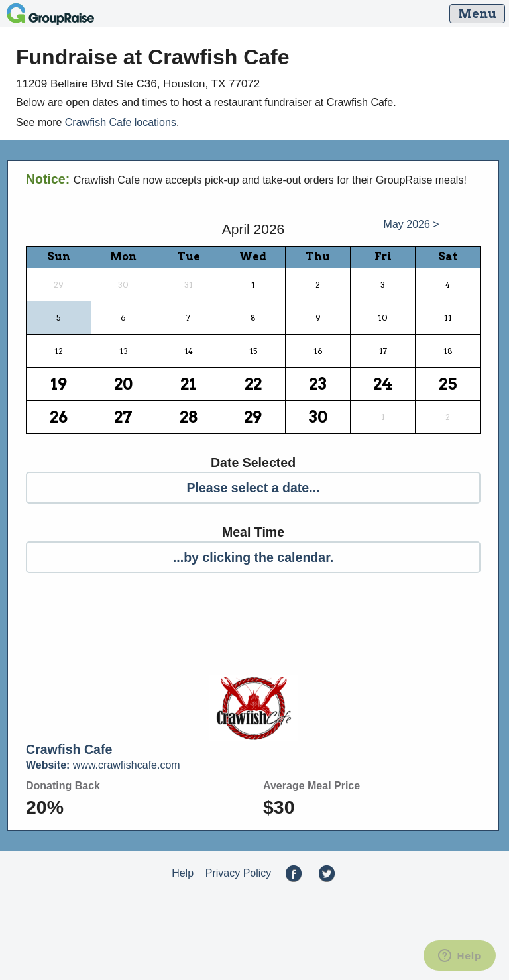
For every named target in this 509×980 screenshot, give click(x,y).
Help (183, 873)
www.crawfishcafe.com (103, 765)
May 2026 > (412, 224)
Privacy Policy (239, 873)
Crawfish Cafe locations (121, 122)
